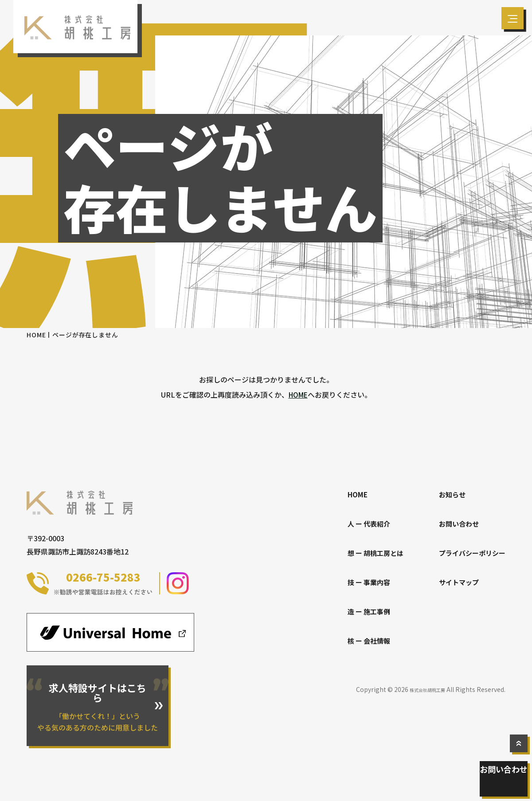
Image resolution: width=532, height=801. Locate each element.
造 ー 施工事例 (362, 611)
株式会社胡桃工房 (420, 689)
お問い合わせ (505, 783)
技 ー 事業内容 (362, 582)
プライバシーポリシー (470, 553)
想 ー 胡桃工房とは (369, 553)
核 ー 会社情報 (362, 641)
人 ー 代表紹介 (362, 524)
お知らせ (449, 494)
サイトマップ (456, 582)
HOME (36, 335)
